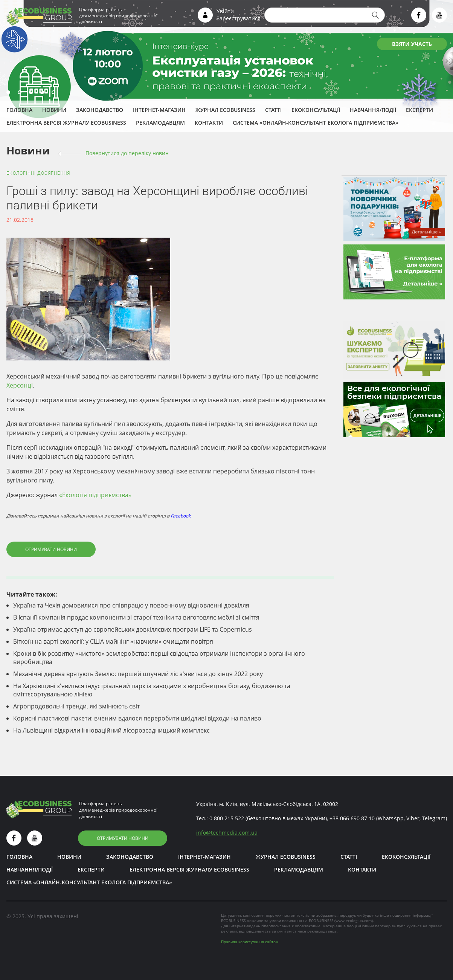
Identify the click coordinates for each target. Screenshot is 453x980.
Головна (19, 110)
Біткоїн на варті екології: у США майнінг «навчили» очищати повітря (113, 641)
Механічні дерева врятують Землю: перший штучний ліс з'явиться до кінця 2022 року (138, 674)
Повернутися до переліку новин (127, 153)
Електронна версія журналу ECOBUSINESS (66, 123)
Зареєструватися (239, 18)
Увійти (225, 11)
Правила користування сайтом (250, 942)
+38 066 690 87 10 (352, 818)
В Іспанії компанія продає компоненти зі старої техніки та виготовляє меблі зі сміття (136, 617)
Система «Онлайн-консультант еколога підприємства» (316, 123)
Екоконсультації (316, 110)
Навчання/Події (373, 110)
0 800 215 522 (227, 818)
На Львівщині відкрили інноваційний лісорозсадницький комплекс (111, 730)
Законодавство (100, 110)
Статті (273, 110)
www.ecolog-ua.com (354, 920)
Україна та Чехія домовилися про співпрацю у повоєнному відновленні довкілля (131, 605)
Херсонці (20, 385)
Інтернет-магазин (159, 110)
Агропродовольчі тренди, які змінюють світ (76, 706)
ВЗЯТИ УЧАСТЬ (412, 44)
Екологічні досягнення (38, 173)
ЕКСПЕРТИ (419, 110)
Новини (54, 110)
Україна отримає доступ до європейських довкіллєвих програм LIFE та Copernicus (133, 629)
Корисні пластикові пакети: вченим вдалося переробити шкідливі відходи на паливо (137, 718)
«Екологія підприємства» (95, 495)
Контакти (209, 123)
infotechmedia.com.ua (227, 833)
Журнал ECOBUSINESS (225, 110)
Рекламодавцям (160, 123)
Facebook (181, 516)
